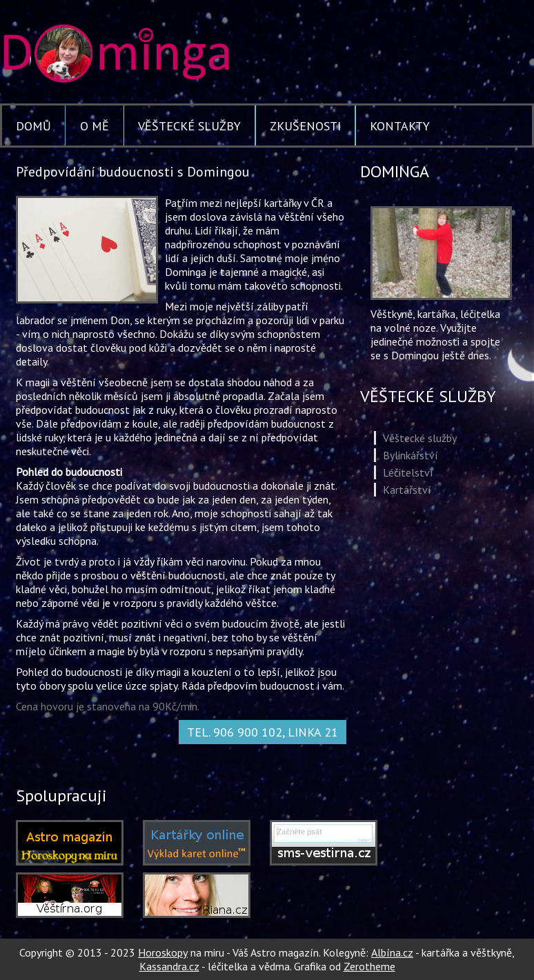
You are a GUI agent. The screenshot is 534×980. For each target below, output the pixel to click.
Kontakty (400, 126)
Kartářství (407, 490)
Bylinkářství (411, 455)
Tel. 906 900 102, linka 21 (263, 732)
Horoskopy (163, 952)
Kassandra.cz (169, 966)
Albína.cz (392, 952)
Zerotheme (369, 966)
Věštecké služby (189, 126)
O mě (95, 126)
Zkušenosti (305, 126)
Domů (33, 126)
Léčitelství (408, 472)
